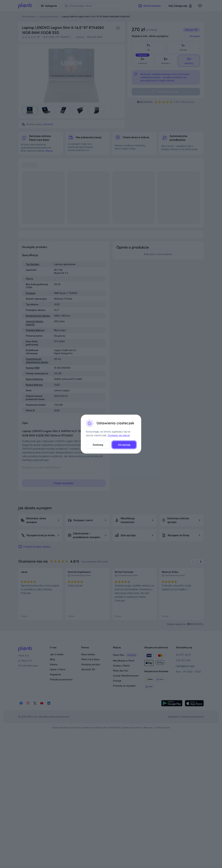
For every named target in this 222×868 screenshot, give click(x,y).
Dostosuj (98, 445)
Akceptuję (124, 445)
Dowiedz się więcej (119, 435)
